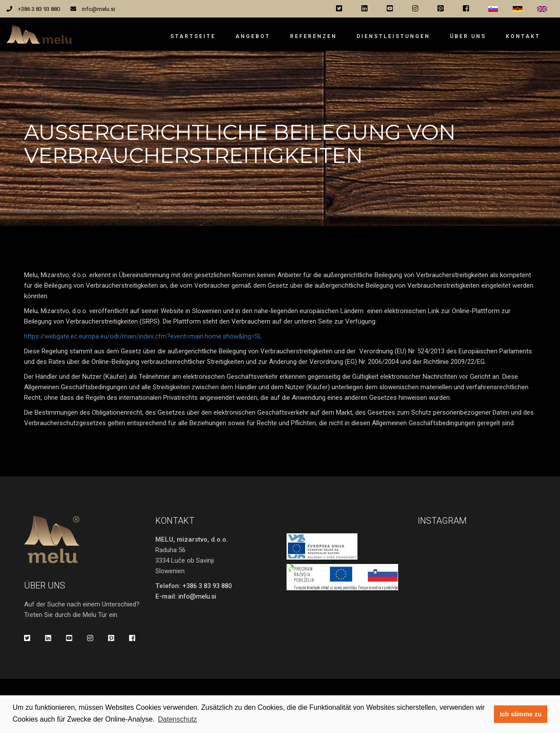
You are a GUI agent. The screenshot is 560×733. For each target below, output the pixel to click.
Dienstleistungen (393, 36)
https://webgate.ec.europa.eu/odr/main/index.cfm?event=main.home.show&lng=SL (143, 336)
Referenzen (313, 36)
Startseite (193, 36)
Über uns (468, 36)
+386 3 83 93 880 (39, 9)
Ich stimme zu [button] (521, 714)
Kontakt (523, 36)
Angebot (253, 36)
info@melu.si (98, 9)
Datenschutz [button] (177, 719)
